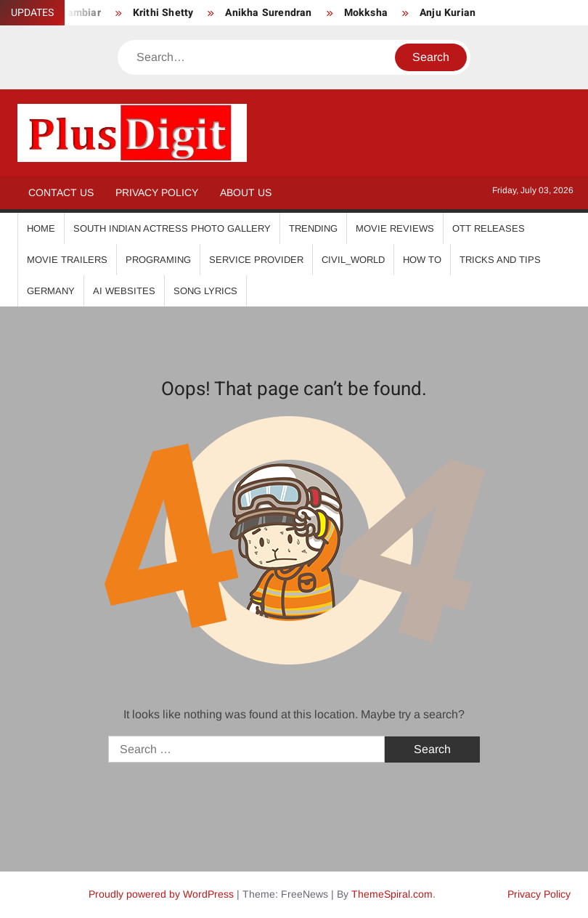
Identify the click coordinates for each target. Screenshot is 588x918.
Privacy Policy (157, 192)
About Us (246, 192)
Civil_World (353, 260)
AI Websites (124, 291)
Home (41, 228)
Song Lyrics (205, 291)
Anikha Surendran (268, 13)
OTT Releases (489, 228)
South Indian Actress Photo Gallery (172, 228)
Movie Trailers (67, 260)
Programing (158, 260)
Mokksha (366, 13)
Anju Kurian (448, 13)
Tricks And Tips (500, 260)
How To (422, 260)
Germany (51, 291)
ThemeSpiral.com (392, 894)
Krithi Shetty (163, 13)
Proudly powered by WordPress (161, 894)
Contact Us (61, 192)
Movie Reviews (395, 228)
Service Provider (256, 260)
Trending (313, 228)
